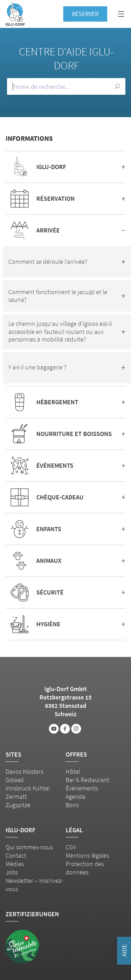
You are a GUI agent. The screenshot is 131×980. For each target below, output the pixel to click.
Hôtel (73, 771)
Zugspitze (18, 805)
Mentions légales (87, 855)
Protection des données (85, 868)
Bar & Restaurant (88, 780)
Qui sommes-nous (29, 847)
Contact (16, 855)
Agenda (75, 797)
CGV (71, 847)
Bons (72, 805)
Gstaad (15, 780)
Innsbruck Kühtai (28, 788)
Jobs (12, 872)
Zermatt (16, 797)
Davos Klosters (24, 771)
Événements (82, 788)
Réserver (85, 14)
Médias (15, 864)
